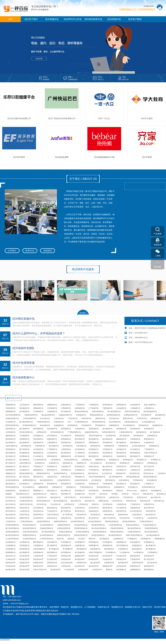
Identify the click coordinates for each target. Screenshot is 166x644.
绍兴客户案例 (135, 19)
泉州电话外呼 (24, 566)
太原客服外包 (123, 549)
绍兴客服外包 (52, 19)
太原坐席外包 (137, 515)
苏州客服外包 (80, 542)
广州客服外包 (132, 539)
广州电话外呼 (52, 556)
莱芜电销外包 (149, 439)
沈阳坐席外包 (135, 508)
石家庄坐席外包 (53, 515)
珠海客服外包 (38, 552)
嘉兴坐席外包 (11, 518)
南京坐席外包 (66, 508)
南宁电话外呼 (152, 563)
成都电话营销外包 (60, 522)
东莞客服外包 (24, 545)
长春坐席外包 (24, 515)
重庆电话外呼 (135, 556)
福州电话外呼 (11, 563)
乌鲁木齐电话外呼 (40, 570)
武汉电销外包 (68, 446)
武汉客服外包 (24, 542)
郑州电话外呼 (94, 559)
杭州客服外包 (11, 542)
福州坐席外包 (80, 511)
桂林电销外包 (107, 456)
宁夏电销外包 (107, 408)
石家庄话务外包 (70, 497)
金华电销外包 (149, 429)
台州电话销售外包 (26, 501)
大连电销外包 (11, 422)
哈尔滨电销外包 (115, 422)
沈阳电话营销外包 (64, 525)
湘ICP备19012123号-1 (25, 614)
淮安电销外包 (143, 425)
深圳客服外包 (146, 539)
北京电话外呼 (24, 556)
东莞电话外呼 (121, 559)
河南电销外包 (11, 408)
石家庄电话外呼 (138, 563)
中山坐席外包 (138, 518)
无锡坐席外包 (94, 511)
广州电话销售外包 (74, 432)
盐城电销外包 (157, 425)
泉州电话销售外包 (60, 473)
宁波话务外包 (128, 497)
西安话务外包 (93, 473)
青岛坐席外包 (149, 508)
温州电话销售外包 (150, 412)
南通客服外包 (11, 552)
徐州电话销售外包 (43, 501)
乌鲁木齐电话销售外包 (97, 477)
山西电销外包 (149, 408)
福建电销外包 (52, 405)
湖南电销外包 (38, 408)
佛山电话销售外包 (48, 415)
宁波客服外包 (38, 545)
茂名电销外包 (107, 453)
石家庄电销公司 (25, 463)
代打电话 (81, 539)
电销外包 (120, 491)
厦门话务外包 (24, 477)
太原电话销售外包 (64, 480)
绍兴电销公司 (94, 449)
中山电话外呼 (69, 570)
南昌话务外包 (55, 497)
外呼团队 (115, 494)
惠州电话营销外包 (81, 535)
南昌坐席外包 (109, 515)
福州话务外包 (38, 477)
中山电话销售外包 (40, 460)
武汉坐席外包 (38, 508)
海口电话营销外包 (115, 535)
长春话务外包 (121, 467)
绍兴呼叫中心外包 (73, 19)
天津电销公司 (80, 470)
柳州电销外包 (94, 456)
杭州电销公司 (149, 470)
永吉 (69, 422)
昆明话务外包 (100, 497)
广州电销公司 (149, 484)
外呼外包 (125, 494)
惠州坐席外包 (66, 518)
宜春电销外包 (152, 436)
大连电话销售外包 (81, 422)
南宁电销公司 (11, 463)
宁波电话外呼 (135, 559)
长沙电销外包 (38, 449)
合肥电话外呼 (38, 563)
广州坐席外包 (135, 504)
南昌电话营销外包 (100, 532)
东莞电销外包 (24, 456)
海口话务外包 (11, 504)
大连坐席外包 (24, 511)
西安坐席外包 (107, 508)
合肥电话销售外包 (131, 415)
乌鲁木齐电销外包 (95, 436)
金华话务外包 (117, 501)
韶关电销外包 (11, 453)
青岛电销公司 (135, 484)
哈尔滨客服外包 (122, 545)
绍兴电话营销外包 (153, 535)
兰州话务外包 (83, 504)
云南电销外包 (52, 412)
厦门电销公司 (24, 467)
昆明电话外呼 (52, 563)
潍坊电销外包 (94, 439)
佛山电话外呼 (95, 563)
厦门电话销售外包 (26, 422)
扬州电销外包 (11, 429)
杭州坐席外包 (24, 508)
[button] (83, 79)
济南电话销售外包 (65, 415)
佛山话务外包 (107, 467)
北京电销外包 (24, 405)
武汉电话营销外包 (95, 522)
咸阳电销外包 (38, 470)
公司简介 (12, 251)
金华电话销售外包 (12, 480)
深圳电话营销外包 (43, 522)
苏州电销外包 (100, 425)
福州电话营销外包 (29, 528)
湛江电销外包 (94, 453)
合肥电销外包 (42, 432)
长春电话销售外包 (31, 415)
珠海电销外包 (38, 453)
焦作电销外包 (135, 443)
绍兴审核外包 (114, 19)
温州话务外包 (135, 467)
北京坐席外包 (107, 504)
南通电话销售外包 (29, 480)
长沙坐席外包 (121, 508)
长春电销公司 (54, 463)
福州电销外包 (141, 432)
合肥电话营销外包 (64, 528)
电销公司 (54, 494)
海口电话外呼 (24, 570)
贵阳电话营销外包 (117, 532)
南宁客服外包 (54, 549)
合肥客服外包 (94, 545)
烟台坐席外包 (151, 515)
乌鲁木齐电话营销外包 (134, 535)
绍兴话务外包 (42, 504)
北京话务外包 (45, 418)
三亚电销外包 (55, 460)
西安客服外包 (94, 542)
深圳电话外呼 (66, 556)
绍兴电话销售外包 (93, 19)
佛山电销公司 (66, 491)
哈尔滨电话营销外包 (99, 528)
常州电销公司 (156, 460)
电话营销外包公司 (40, 494)
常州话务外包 (11, 497)
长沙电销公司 (24, 470)
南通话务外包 (104, 501)
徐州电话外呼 (11, 570)
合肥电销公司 (138, 463)
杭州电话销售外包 (57, 432)
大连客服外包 (11, 545)
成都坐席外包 (11, 508)
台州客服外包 (138, 552)
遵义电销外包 (111, 463)
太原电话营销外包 (134, 532)
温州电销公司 (40, 463)
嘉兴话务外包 (90, 501)
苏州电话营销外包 (12, 525)
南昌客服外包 (95, 549)
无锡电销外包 (59, 425)
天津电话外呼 (11, 559)
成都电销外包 (100, 460)
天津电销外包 (38, 412)
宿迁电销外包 (52, 429)
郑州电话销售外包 (99, 422)
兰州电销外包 (24, 436)
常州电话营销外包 (65, 532)
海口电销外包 (125, 436)
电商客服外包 (135, 570)
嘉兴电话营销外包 (12, 535)
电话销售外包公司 (23, 494)
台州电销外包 (11, 432)
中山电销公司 (135, 449)
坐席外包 (71, 539)
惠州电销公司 (135, 456)
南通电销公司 (38, 491)
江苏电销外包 (52, 408)
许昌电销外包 (149, 443)
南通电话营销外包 (29, 535)
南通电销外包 (114, 425)
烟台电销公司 (52, 491)
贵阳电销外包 (66, 439)
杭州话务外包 (11, 501)
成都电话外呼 (80, 556)
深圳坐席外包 (149, 504)
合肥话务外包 (66, 477)
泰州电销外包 (38, 429)
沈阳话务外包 (121, 473)
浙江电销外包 (66, 412)
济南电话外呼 (81, 563)
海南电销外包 (121, 405)
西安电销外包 (11, 470)
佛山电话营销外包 (134, 528)
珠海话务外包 (131, 501)
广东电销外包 (80, 405)
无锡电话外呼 (24, 563)
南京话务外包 (156, 497)
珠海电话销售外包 (150, 477)
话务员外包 (103, 494)
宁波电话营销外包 (150, 525)
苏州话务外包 (142, 497)
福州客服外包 (66, 545)
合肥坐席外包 (107, 511)
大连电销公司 (66, 467)
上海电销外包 (135, 408)
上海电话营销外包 (81, 480)
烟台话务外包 (76, 501)
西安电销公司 (52, 470)
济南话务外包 (94, 467)
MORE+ (83, 313)
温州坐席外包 (38, 515)
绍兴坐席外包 (125, 518)
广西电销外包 (94, 405)
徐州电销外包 (73, 425)
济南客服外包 (137, 545)
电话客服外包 (156, 491)
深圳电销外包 (11, 449)
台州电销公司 (121, 449)
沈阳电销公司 (71, 487)
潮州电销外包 (52, 456)
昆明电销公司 (125, 463)
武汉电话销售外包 (26, 432)
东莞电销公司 (52, 467)
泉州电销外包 (80, 443)
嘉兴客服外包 (151, 549)
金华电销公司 (11, 460)
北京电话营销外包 (26, 497)
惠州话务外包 (145, 501)
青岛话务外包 (135, 473)
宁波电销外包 (80, 429)
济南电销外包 (24, 439)
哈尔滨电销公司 (96, 463)
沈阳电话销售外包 (131, 422)
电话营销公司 (66, 494)
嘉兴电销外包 (107, 429)
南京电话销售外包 (104, 487)
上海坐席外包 (121, 504)
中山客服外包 (125, 552)
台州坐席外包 (152, 518)
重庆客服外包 (38, 542)
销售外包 (95, 504)
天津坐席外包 (80, 508)
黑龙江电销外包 (150, 405)
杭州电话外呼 (94, 556)
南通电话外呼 (107, 566)
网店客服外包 (149, 570)
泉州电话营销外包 (83, 532)
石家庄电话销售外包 (132, 412)
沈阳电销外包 (156, 418)
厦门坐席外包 (66, 511)
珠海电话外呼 (135, 566)
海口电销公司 (11, 456)
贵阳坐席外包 (123, 515)
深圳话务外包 (86, 418)
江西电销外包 (66, 408)
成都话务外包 (100, 418)
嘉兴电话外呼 (94, 566)
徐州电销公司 (24, 491)
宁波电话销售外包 (43, 422)
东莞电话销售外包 (148, 487)
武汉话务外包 (114, 418)
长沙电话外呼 (52, 559)
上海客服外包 (118, 539)
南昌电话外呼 (38, 566)
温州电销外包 (94, 429)
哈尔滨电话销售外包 (13, 415)
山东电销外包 (121, 408)
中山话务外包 (55, 504)
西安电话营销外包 (29, 525)
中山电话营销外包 (12, 539)
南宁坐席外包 (68, 515)
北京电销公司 (133, 487)
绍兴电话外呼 (55, 570)
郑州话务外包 (148, 473)
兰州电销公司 (107, 449)
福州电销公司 (11, 467)
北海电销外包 (121, 456)
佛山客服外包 (151, 545)
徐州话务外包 (159, 501)
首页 (10, 19)
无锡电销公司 (81, 463)
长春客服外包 (11, 549)
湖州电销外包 (121, 429)
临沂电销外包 (11, 443)
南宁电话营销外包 (48, 532)
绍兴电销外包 (135, 429)
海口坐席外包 (94, 518)
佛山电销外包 (54, 446)
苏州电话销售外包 (29, 425)
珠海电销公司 (149, 456)
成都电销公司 (11, 473)
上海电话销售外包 (126, 432)
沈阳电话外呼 (66, 559)
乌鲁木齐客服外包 (95, 552)
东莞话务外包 (11, 477)
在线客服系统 (5, 640)
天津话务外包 (142, 418)
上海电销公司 (135, 470)
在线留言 (48, 251)
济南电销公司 (57, 487)
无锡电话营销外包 (47, 528)
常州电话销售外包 (78, 473)
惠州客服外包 (52, 552)
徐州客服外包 (66, 552)
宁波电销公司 (38, 467)
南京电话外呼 (149, 556)
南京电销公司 (80, 491)
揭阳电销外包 (66, 456)
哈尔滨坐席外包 (136, 511)
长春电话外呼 (109, 563)
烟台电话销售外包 (47, 480)
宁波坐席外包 (52, 511)
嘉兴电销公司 (121, 484)
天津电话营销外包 (146, 522)
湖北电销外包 (24, 408)
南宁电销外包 (121, 443)
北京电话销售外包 (138, 446)
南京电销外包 (45, 425)
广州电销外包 (52, 449)
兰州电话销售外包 (29, 418)
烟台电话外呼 (80, 566)
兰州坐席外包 (11, 522)
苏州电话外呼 (24, 559)
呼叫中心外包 (132, 491)
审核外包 (92, 539)
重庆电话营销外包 (112, 522)
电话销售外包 (94, 491)
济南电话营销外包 (117, 528)
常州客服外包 (68, 549)
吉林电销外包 (80, 408)
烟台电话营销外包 (151, 532)
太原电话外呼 (66, 566)
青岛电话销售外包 (12, 487)
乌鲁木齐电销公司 (151, 453)
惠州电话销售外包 (133, 477)
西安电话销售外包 (12, 425)
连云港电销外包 (129, 425)
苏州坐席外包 (94, 508)
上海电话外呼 (38, 556)
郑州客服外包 (149, 542)
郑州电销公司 (80, 467)
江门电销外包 (80, 453)
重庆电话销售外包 (81, 412)
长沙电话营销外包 (47, 525)
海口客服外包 (80, 552)
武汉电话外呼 (107, 556)
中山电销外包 (66, 436)
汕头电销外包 (52, 453)
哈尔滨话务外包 (86, 497)
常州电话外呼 (11, 566)
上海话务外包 (59, 418)
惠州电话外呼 (149, 566)
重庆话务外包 (128, 418)
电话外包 (60, 539)
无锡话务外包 (52, 477)
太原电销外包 (81, 415)
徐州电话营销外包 (98, 535)
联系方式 (30, 251)
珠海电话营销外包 (64, 535)
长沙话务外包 (107, 473)
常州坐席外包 (81, 515)
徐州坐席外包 (80, 518)
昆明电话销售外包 (96, 415)
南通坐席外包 (24, 518)
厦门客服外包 (52, 545)
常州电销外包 (86, 425)
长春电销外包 (59, 422)
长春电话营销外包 (151, 528)
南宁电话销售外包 (114, 412)
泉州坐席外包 (95, 515)
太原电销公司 (86, 460)
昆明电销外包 (95, 446)
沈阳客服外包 (121, 542)
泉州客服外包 (81, 549)
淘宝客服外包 (121, 570)
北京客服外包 (104, 539)
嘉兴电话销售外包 (60, 501)
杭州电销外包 (66, 429)
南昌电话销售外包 (26, 473)
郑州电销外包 (66, 443)
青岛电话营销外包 (81, 525)
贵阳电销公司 (114, 460)
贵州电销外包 (107, 405)
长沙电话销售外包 (148, 422)
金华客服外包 (24, 552)
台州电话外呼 (83, 570)
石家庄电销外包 (98, 412)
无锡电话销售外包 (12, 418)
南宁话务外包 (149, 467)
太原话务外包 (42, 497)
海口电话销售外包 (116, 477)
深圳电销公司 (80, 477)
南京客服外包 (52, 542)
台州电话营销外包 (29, 539)
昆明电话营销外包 (81, 528)
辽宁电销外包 (94, 408)
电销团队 (9, 494)
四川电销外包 (24, 412)
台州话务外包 (69, 504)
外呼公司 (136, 494)
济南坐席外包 (151, 511)
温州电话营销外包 (12, 532)
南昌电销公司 (128, 460)
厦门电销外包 (155, 432)
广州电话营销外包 (26, 522)
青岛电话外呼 (80, 559)
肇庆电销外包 (121, 453)
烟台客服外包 (137, 549)
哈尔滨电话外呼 (67, 563)
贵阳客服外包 (109, 549)
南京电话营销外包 (129, 522)
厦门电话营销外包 (12, 528)
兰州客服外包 (152, 552)
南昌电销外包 (80, 436)
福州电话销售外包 (114, 415)
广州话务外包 (73, 418)
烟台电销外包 (80, 439)
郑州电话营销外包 (98, 525)
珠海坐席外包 (52, 518)
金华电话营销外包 (47, 535)
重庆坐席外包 (52, 508)
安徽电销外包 (11, 405)
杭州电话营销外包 (78, 522)
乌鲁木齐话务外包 (26, 504)
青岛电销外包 (38, 439)
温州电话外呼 (123, 563)
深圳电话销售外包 (109, 432)
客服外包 (144, 491)
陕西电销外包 (11, 412)
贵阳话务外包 (148, 494)
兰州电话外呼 (97, 570)
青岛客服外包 (135, 542)
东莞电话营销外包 (132, 525)
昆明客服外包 (107, 545)
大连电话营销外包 (115, 525)
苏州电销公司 (66, 470)
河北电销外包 (135, 405)
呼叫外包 (92, 494)
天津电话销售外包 (86, 487)
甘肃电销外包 (66, 405)
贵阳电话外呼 (52, 566)
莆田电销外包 (11, 436)
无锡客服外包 (80, 545)
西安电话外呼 (38, 559)
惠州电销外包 (11, 439)
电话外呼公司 (11, 556)
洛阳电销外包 (94, 443)
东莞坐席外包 (38, 511)
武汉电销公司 (121, 470)
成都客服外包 (159, 539)
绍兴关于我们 (31, 19)
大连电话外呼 (107, 559)
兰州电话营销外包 (47, 539)
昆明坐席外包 (121, 511)
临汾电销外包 (160, 415)
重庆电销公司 (107, 470)
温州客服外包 (24, 549)
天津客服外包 (66, 542)
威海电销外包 (121, 439)
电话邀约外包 (80, 494)
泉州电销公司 (142, 460)
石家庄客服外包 (39, 549)
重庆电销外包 (38, 405)
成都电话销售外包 (91, 432)
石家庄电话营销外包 (30, 532)
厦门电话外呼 (149, 559)
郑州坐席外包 (11, 511)
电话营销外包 (107, 491)
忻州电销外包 (146, 415)
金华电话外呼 (121, 566)
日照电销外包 (135, 439)
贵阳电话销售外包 (43, 473)
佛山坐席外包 (11, 515)
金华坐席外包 (38, 518)
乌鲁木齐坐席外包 (109, 518)
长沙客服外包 (107, 542)
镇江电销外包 (24, 429)
